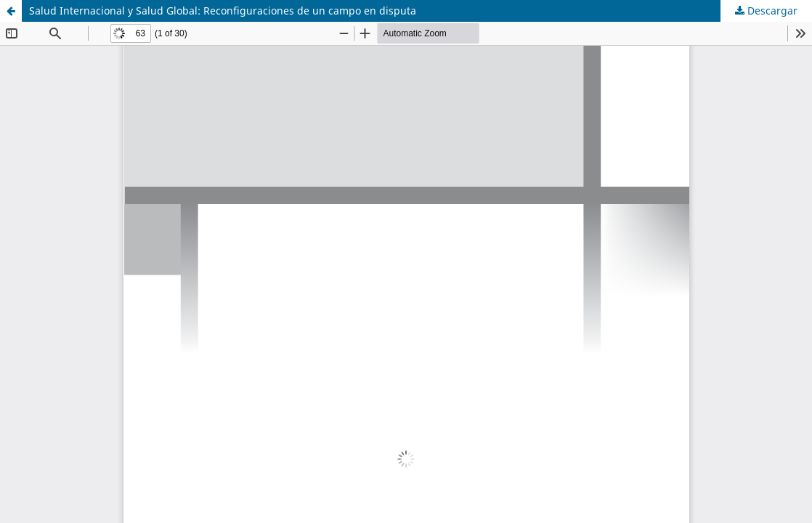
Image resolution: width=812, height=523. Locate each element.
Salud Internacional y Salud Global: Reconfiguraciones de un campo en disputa (223, 11)
